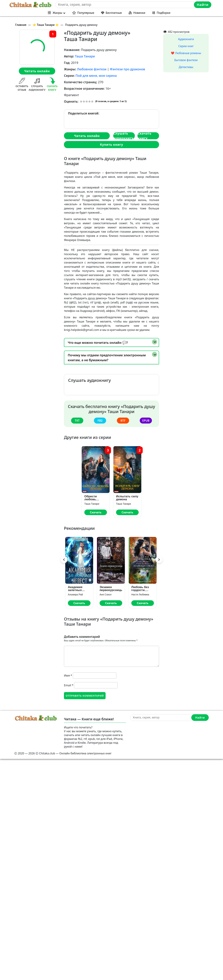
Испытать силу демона (127, 498)
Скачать (96, 512)
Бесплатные (114, 13)
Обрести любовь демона (91, 498)
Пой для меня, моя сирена (96, 76)
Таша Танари (85, 56)
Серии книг (186, 46)
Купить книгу (111, 144)
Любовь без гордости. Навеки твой (141, 589)
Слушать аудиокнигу (123, 136)
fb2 (100, 421)
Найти (203, 5)
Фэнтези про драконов (127, 69)
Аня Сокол (106, 595)
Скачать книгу (144, 136)
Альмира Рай (76, 595)
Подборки (164, 13)
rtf (123, 421)
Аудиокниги (186, 39)
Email (69, 685)
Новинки (139, 13)
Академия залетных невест (76, 589)
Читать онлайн (37, 71)
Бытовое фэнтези (186, 60)
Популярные (86, 13)
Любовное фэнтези (92, 69)
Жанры (57, 13)
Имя (68, 675)
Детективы (186, 67)
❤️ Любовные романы (186, 53)
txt (77, 421)
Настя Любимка (141, 595)
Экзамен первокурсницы (111, 589)
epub (146, 421)
